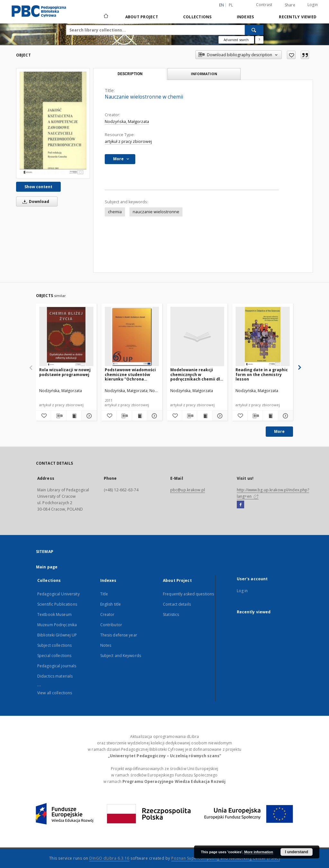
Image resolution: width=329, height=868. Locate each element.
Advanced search (236, 40)
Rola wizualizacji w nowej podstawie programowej (65, 372)
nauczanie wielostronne (156, 212)
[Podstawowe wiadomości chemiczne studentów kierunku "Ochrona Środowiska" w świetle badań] (132, 337)
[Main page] (106, 17)
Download (35, 202)
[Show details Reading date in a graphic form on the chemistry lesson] (285, 416)
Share (290, 5)
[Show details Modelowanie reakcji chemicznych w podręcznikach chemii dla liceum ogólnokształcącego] (219, 416)
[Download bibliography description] (58, 416)
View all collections (55, 693)
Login (313, 5)
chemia (115, 212)
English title (111, 604)
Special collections (54, 656)
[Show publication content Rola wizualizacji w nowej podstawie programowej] (74, 416)
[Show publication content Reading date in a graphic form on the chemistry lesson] (270, 416)
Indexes (245, 17)
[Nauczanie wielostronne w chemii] (53, 123)
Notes (106, 645)
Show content (38, 187)
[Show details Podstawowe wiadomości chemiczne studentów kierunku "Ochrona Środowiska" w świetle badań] (154, 416)
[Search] (254, 30)
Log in (242, 591)
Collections (197, 17)
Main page (47, 567)
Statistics (171, 614)
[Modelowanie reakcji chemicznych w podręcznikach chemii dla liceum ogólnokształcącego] (197, 337)
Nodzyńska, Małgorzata (127, 122)
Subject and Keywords (121, 656)
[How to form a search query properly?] (259, 40)
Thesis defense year (119, 635)
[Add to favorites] (291, 55)
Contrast (264, 5)
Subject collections (54, 645)
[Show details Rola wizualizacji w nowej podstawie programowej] (88, 416)
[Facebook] (240, 505)
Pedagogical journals (57, 666)
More (279, 431)
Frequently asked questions (188, 594)
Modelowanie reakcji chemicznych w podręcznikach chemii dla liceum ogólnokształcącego (196, 374)
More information (259, 852)
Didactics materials (55, 676)
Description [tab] (130, 74)
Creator (107, 614)
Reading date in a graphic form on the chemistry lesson (262, 374)
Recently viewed (298, 17)
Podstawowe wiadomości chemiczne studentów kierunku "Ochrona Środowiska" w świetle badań (130, 374)
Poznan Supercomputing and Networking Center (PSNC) (226, 858)
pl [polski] (231, 5)
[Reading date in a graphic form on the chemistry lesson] (263, 337)
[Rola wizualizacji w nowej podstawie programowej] (66, 337)
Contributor (111, 625)
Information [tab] (204, 74)
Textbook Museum (54, 614)
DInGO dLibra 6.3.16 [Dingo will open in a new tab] (109, 858)
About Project (142, 17)
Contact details (177, 604)
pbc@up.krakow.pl (188, 490)
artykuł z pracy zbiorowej (128, 141)
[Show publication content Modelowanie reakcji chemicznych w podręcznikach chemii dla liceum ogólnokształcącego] (205, 416)
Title (104, 594)
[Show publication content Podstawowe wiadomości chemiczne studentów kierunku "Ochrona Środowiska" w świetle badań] (139, 416)
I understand (297, 852)
